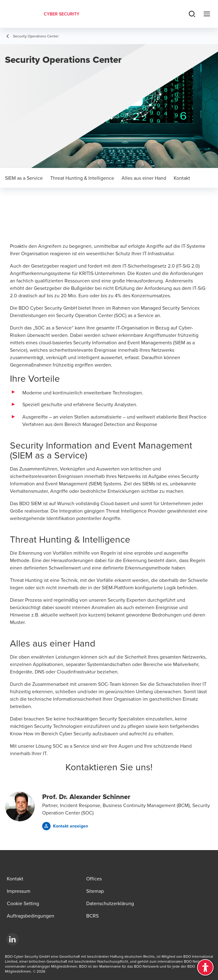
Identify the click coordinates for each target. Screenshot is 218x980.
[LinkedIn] (12, 939)
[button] (65, 826)
